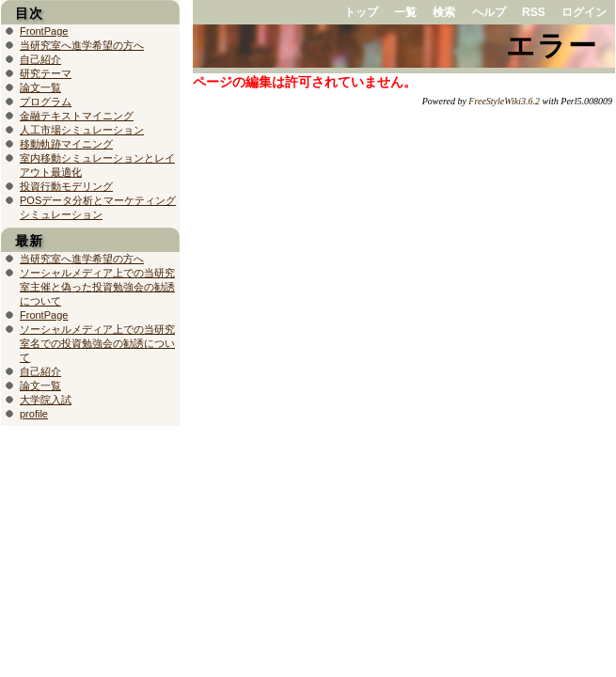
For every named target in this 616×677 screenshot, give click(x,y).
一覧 (405, 12)
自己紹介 (40, 59)
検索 (444, 12)
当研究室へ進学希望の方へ (82, 45)
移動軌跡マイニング (66, 144)
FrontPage (44, 31)
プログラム (46, 102)
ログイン (584, 12)
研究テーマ (46, 73)
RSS (534, 12)
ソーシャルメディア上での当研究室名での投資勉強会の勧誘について (97, 343)
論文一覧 (40, 87)
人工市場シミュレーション (82, 130)
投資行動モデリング (66, 186)
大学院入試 (46, 400)
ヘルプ (489, 12)
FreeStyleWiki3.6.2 (504, 101)
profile (34, 414)
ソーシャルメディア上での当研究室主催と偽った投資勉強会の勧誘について (97, 287)
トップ (361, 12)
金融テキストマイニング (77, 116)
